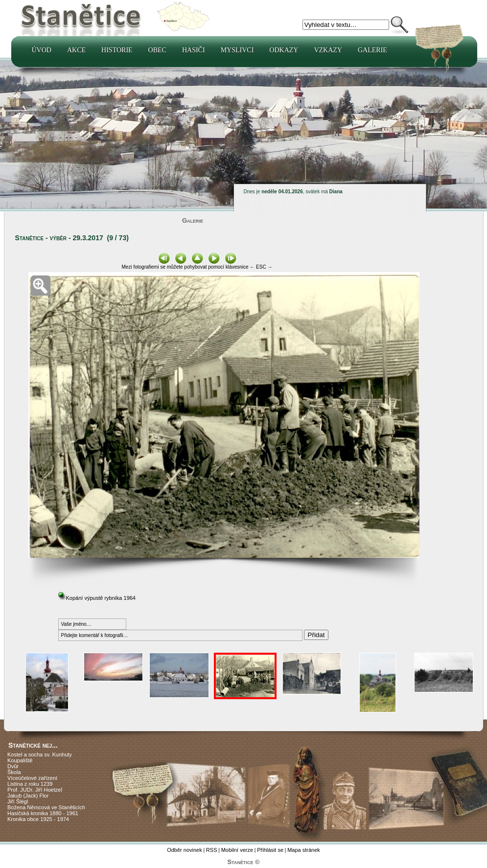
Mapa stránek (304, 850)
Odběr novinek (185, 850)
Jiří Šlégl (18, 801)
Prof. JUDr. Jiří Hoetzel (35, 790)
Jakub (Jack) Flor (28, 796)
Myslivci (237, 50)
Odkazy (284, 50)
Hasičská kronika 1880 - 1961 (43, 813)
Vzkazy (328, 50)
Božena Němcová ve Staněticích (46, 807)
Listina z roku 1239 (30, 784)
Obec (157, 50)
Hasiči (194, 50)
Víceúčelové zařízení (32, 778)
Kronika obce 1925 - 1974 (38, 819)
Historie (117, 50)
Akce (76, 50)
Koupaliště (20, 760)
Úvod (42, 50)
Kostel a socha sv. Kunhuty (40, 754)
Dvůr (13, 766)
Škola (14, 772)
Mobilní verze (237, 850)
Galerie (372, 50)
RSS (212, 850)
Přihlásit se (270, 850)
